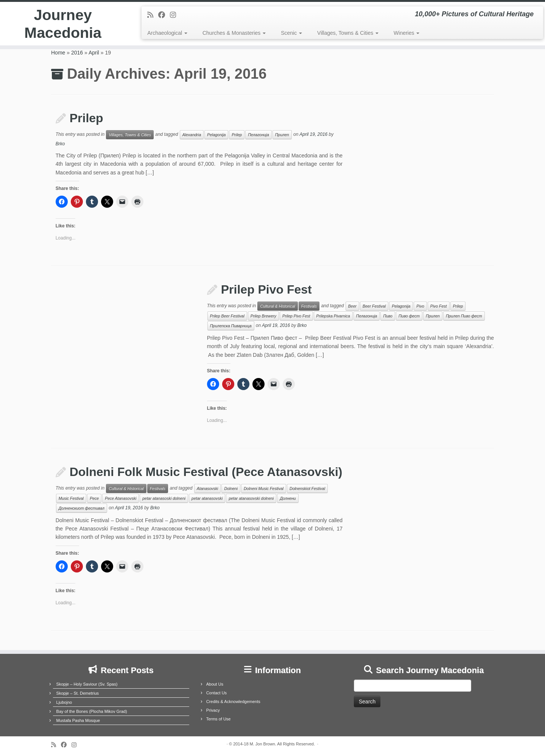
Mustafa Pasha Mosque (78, 720)
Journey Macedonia (63, 24)
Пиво (388, 316)
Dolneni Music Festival (264, 488)
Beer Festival (374, 306)
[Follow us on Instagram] (175, 15)
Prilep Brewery (263, 316)
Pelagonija (216, 135)
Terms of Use (219, 719)
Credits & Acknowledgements (233, 702)
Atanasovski (208, 488)
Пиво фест (409, 316)
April (94, 53)
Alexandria (192, 135)
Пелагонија (258, 135)
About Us (215, 684)
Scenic (291, 33)
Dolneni (231, 488)
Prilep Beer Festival (227, 316)
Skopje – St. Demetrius (78, 693)
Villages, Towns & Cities (348, 33)
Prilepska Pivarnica (333, 316)
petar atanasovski (207, 498)
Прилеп (282, 135)
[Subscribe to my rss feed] (153, 15)
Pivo (420, 306)
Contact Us (216, 693)
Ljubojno (64, 702)
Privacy (213, 710)
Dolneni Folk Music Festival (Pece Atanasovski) (206, 472)
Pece (94, 498)
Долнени (288, 498)
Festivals (309, 306)
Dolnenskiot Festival (307, 488)
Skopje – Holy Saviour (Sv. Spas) (87, 684)
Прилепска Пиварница (231, 326)
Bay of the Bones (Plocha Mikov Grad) (92, 711)
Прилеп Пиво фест (464, 316)
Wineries (406, 33)
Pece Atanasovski (121, 498)
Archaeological (167, 33)
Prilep (86, 118)
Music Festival (71, 498)
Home (58, 53)
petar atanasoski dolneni (164, 498)
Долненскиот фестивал (82, 508)
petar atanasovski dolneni (251, 498)
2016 (77, 53)
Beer (352, 306)
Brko (60, 144)
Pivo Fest (439, 306)
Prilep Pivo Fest (266, 289)
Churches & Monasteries (234, 33)
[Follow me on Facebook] (164, 15)
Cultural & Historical (277, 306)
